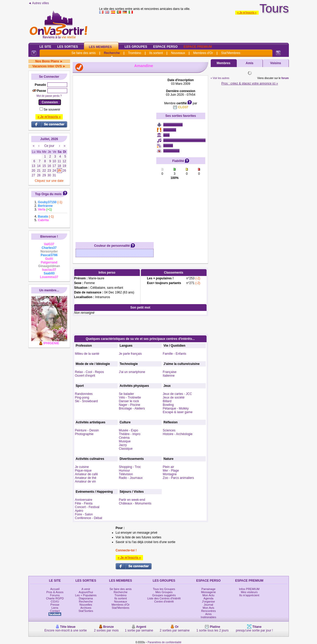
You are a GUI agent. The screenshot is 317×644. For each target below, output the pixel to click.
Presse (55, 605)
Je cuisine (82, 467)
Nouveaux (178, 53)
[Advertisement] (115, 157)
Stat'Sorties (86, 611)
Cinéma (124, 438)
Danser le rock (129, 401)
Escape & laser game (178, 412)
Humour (124, 471)
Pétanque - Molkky (176, 408)
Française (170, 372)
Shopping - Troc (130, 467)
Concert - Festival (87, 507)
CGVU (55, 601)
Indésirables (209, 617)
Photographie (84, 434)
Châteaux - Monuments (135, 503)
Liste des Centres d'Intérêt (164, 598)
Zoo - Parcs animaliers (178, 478)
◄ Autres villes (39, 3)
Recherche (112, 53)
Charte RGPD (55, 598)
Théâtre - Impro (130, 434)
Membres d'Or (203, 53)
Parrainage (208, 589)
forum (285, 78)
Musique (125, 441)
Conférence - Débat (89, 518)
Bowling (168, 405)
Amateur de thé (86, 478)
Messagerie (209, 592)
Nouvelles (86, 605)
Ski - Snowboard (86, 401)
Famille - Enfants (175, 354)
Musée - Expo (128, 430)
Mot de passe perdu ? (49, 96)
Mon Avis (208, 608)
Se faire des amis (84, 53)
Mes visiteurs (249, 592)
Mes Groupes (164, 592)
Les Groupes (136, 47)
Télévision (126, 474)
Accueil (55, 589)
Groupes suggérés (164, 595)
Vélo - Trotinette (130, 398)
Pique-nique (83, 471)
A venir (86, 589)
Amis (249, 63)
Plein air (168, 467)
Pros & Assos (55, 592)
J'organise (208, 601)
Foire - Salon (84, 514)
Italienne (169, 376)
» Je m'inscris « (247, 13)
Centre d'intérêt (164, 601)
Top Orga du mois (48, 194)
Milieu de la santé (87, 354)
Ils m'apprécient (249, 595)
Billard (167, 401)
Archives (86, 608)
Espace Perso (165, 47)
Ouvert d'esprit (85, 376)
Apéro (79, 511)
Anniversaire (84, 500)
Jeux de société (174, 398)
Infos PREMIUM (249, 589)
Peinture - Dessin (87, 430)
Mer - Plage (171, 471)
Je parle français (130, 354)
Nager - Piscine (129, 405)
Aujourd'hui (86, 592)
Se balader (126, 394)
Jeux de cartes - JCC (177, 394)
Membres (224, 63)
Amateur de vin (86, 482)
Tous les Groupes (164, 589)
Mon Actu (208, 595)
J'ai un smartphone (132, 372)
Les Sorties (68, 47)
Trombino (134, 53)
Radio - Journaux (131, 478)
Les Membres (100, 47)
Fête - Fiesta (84, 503)
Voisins (276, 63)
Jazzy (123, 445)
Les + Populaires (86, 595)
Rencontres (208, 611)
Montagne (170, 474)
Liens (55, 608)
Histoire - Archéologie (178, 434)
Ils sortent (156, 53)
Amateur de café (86, 474)
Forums (55, 595)
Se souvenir (52, 110)
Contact (55, 611)
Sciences (169, 430)
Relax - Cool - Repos (89, 372)
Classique (126, 449)
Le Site (45, 47)
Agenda (208, 598)
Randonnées (84, 394)
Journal (208, 605)
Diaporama (86, 598)
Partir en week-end (132, 500)
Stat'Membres (231, 53)
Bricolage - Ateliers (132, 408)
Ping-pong (82, 398)
